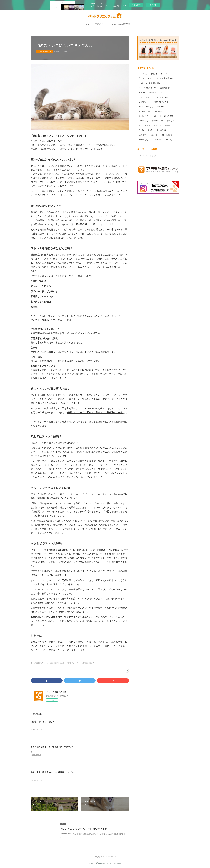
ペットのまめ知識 (148, 88)
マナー (143, 121)
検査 (170, 121)
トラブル (144, 125)
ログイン (153, 5)
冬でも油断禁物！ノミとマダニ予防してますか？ (52, 747)
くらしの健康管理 (121, 24)
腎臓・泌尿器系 (169, 135)
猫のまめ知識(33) (89, 663)
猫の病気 (144, 102)
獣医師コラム (156, 92)
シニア (143, 74)
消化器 (143, 140)
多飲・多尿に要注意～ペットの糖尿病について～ (52, 772)
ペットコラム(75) (77, 663)
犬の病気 (162, 97)
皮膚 (142, 135)
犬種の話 (165, 88)
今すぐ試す (136, 5)
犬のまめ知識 (161, 102)
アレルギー (160, 111)
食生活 (143, 116)
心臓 (153, 135)
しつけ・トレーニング (162, 116)
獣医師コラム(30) (65, 663)
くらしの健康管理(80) (38, 663)
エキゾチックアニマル (162, 140)
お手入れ (156, 74)
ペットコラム (146, 97)
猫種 (142, 92)
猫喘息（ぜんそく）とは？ (42, 722)
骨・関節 (161, 130)
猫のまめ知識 (146, 107)
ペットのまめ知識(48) (52, 663)
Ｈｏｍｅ (85, 24)
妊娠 (157, 125)
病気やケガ (101, 24)
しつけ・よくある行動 (149, 83)
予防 (161, 107)
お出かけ (157, 121)
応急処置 (144, 111)
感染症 (170, 125)
